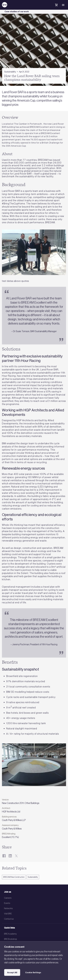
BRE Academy (10, 934)
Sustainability (33, 877)
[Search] (50, 7)
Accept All (12, 973)
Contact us (9, 919)
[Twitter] (16, 856)
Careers (8, 898)
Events (7, 903)
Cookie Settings (33, 973)
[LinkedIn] (10, 856)
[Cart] (56, 5)
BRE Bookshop (10, 939)
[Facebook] (4, 856)
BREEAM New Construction (14, 877)
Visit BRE (8, 914)
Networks (8, 908)
